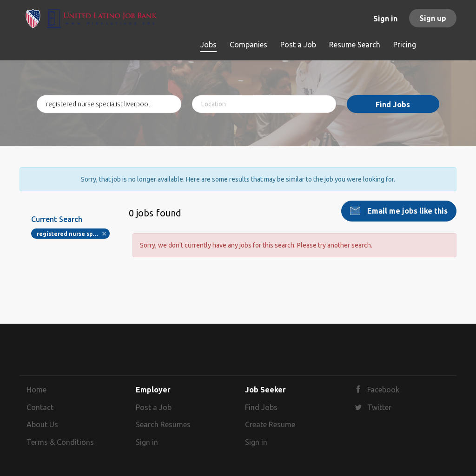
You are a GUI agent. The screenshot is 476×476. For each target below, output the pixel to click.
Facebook (383, 390)
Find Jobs (393, 104)
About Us (42, 424)
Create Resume (270, 424)
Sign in (385, 19)
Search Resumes (163, 424)
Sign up (433, 18)
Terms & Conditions (60, 442)
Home (36, 390)
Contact (40, 407)
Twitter (379, 407)
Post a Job (154, 407)
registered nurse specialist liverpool (73, 234)
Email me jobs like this (407, 211)
